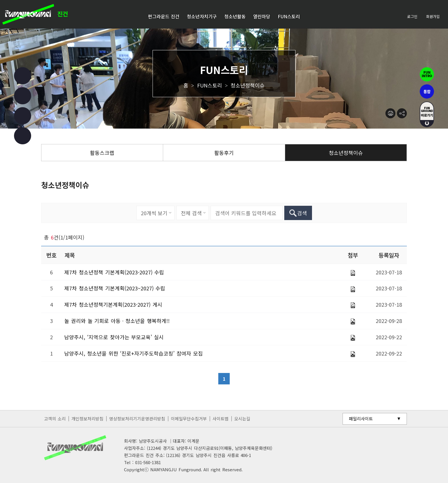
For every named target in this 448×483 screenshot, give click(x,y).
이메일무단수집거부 (189, 419)
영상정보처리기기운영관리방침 (137, 419)
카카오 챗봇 (23, 136)
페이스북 (23, 76)
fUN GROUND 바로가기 (427, 114)
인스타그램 (23, 96)
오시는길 (242, 419)
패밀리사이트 (361, 419)
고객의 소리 (55, 419)
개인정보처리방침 (87, 419)
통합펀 (427, 91)
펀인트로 (427, 74)
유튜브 (23, 116)
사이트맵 (221, 419)
